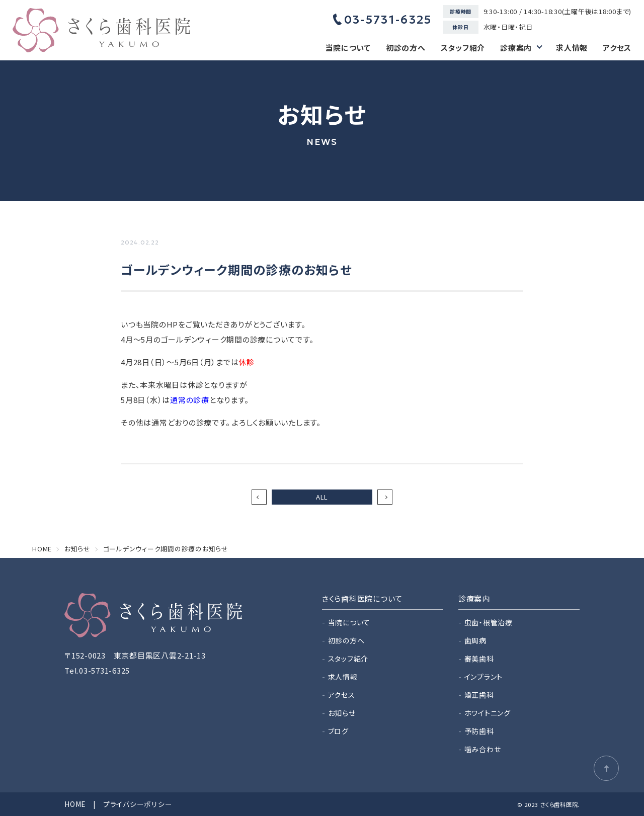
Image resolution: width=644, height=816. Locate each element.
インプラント (484, 677)
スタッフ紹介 (463, 48)
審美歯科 (479, 659)
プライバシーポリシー (138, 804)
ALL (322, 497)
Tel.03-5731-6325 (97, 670)
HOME (75, 804)
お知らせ (342, 713)
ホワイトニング (488, 713)
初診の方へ (406, 48)
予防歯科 (479, 731)
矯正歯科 (479, 695)
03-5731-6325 (383, 20)
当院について (348, 48)
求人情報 (572, 48)
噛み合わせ (483, 749)
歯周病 (475, 640)
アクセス (617, 48)
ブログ (338, 731)
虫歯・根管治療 (489, 622)
